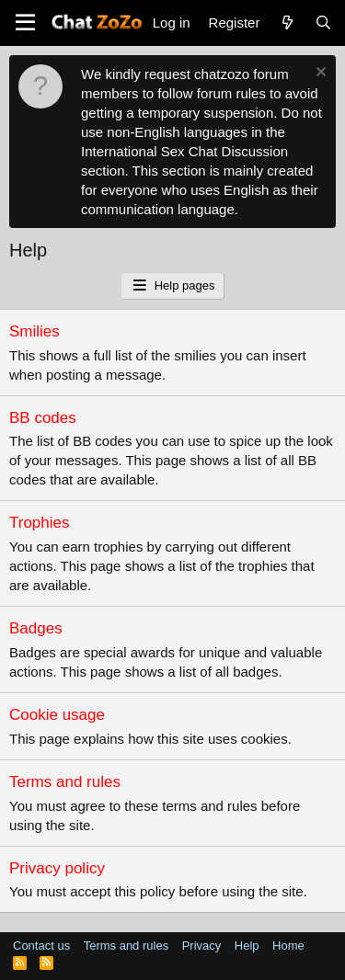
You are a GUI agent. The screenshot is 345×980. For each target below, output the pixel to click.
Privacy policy (57, 868)
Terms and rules (65, 782)
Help (247, 946)
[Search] (323, 23)
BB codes (43, 418)
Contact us (41, 946)
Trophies (40, 523)
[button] (25, 23)
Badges (36, 628)
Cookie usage (57, 715)
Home (288, 946)
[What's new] (287, 23)
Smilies (34, 331)
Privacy (202, 946)
